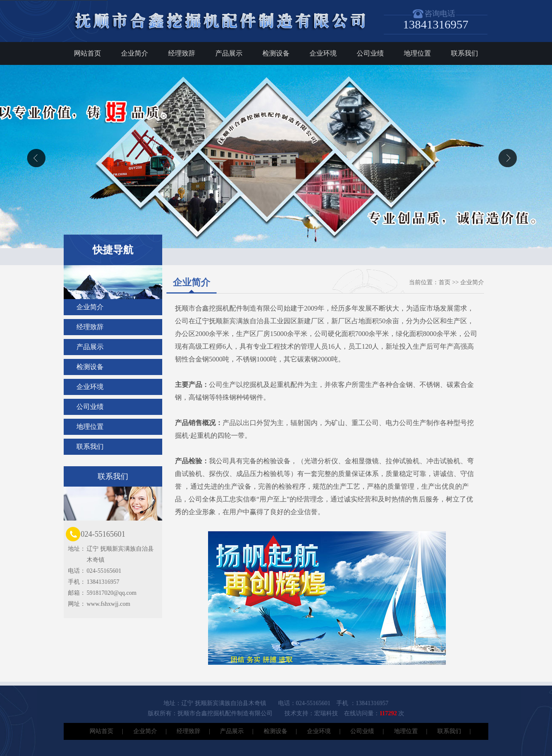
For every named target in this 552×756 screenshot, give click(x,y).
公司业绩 (370, 53)
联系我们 (465, 53)
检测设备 (276, 53)
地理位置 (417, 53)
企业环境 (323, 53)
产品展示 (229, 53)
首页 (445, 282)
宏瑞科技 (326, 713)
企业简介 (135, 53)
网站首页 (87, 53)
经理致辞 (182, 53)
